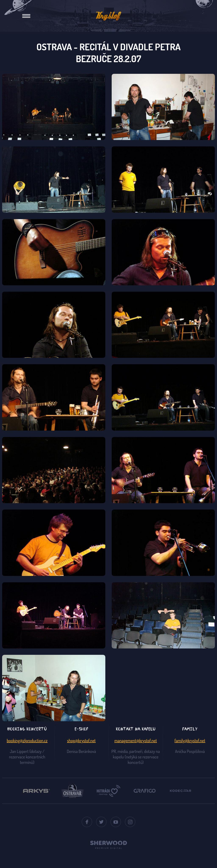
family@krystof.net (190, 740)
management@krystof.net (136, 740)
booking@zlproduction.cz (27, 740)
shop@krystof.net (81, 740)
